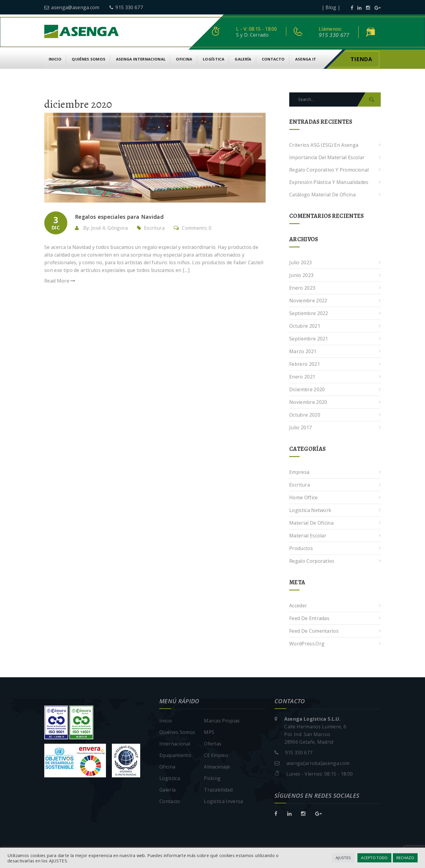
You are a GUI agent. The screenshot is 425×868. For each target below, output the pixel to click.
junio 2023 (301, 275)
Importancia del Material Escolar (327, 157)
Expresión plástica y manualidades (329, 182)
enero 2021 (302, 377)
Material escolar (308, 536)
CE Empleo (216, 755)
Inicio (55, 59)
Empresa (299, 472)
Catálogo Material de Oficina (322, 195)
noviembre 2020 (308, 402)
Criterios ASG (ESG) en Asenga (324, 145)
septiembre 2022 (309, 313)
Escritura (154, 228)
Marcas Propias (222, 721)
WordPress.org (307, 644)
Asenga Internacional (141, 59)
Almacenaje (217, 767)
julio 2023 (300, 262)
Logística (214, 59)
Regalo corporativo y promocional (329, 170)
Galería (243, 59)
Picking (212, 778)
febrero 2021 (305, 364)
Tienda (361, 59)
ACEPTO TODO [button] (374, 858)
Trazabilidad (218, 790)
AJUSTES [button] (343, 858)
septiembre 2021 (309, 339)
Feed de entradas (309, 618)
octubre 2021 (305, 326)
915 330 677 (126, 7)
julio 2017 (300, 428)
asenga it (306, 59)
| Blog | (331, 7)
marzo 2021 (303, 351)
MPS (209, 732)
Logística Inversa (223, 801)
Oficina (184, 59)
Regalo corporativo (312, 561)
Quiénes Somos (89, 59)
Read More (60, 281)
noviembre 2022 (308, 301)
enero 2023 (302, 288)
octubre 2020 (305, 415)
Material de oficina (311, 523)
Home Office (304, 497)
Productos (301, 548)
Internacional (175, 744)
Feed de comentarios (314, 631)
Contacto (273, 59)
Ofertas (213, 744)
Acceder (298, 606)
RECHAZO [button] (405, 858)
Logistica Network (310, 510)
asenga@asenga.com (72, 7)
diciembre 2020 (307, 389)
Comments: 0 (193, 228)
